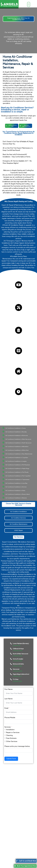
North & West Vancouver (21, 654)
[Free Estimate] (5, 738)
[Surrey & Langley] (11, 659)
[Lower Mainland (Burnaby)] (11, 643)
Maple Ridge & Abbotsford (21, 674)
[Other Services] (5, 741)
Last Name (8, 699)
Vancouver (16, 669)
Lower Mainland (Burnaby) (21, 644)
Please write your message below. (17, 746)
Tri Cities (16, 679)
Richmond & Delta (18, 664)
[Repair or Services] (5, 732)
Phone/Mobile (10, 718)
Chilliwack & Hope (18, 649)
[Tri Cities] (11, 679)
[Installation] (5, 729)
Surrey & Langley (18, 659)
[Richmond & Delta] (11, 664)
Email (6, 708)
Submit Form (11, 759)
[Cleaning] (5, 735)
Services (8, 727)
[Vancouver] (11, 669)
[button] (29, 4)
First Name (8, 689)
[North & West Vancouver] (11, 654)
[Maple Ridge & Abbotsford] (11, 674)
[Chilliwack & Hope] (11, 648)
